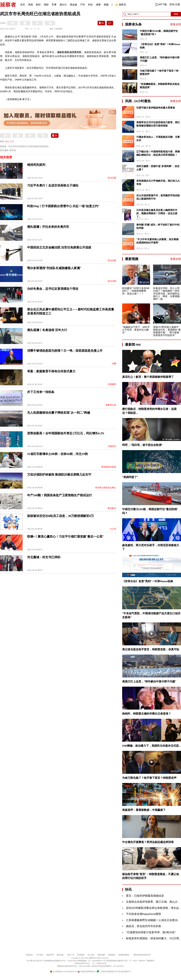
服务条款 (60, 955)
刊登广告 (71, 955)
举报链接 (112, 955)
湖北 (7, 141)
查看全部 (176, 24)
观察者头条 (111, 405)
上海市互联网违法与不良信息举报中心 (114, 972)
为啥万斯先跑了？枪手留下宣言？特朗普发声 (159, 72)
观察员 (121, 5)
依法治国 (112, 178)
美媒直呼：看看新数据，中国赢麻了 (144, 810)
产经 (83, 5)
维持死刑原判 (36, 165)
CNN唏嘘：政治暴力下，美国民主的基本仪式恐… (151, 746)
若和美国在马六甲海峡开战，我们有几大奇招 (158, 182)
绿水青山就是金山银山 (106, 488)
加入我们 (91, 955)
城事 (98, 5)
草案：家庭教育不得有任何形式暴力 (51, 371)
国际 (46, 5)
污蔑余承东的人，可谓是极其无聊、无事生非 (158, 139)
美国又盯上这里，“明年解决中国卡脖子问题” (160, 59)
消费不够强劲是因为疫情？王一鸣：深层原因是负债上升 (65, 351)
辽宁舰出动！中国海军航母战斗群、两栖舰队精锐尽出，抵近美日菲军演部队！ (158, 153)
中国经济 (112, 446)
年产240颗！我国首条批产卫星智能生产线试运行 (60, 495)
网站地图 (101, 955)
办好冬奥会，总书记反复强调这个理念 (53, 289)
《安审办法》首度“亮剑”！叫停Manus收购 (160, 46)
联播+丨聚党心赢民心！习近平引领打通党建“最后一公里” (65, 537)
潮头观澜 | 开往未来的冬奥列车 (48, 227)
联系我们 (30, 955)
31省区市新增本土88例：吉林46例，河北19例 (57, 454)
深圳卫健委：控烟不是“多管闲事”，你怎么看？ (158, 168)
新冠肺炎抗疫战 (109, 467)
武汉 (12, 141)
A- (32, 29)
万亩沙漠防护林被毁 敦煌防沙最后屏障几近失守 (59, 475)
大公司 (113, 529)
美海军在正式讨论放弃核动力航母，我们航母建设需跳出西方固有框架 (158, 124)
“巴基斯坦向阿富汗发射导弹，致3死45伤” (151, 932)
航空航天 (112, 508)
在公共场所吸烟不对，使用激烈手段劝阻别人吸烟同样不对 (158, 197)
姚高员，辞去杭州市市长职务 (144, 926)
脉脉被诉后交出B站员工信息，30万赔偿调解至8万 (60, 516)
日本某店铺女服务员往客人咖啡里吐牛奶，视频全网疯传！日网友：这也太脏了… (157, 213)
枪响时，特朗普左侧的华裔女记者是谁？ (147, 714)
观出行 (63, 5)
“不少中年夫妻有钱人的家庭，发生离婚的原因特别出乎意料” (157, 241)
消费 (114, 364)
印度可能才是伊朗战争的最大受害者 (156, 108)
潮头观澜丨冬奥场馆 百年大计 (47, 330)
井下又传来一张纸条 (41, 392)
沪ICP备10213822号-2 (35, 961)
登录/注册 (175, 4)
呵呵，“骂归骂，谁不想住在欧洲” (142, 445)
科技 (90, 5)
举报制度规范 (124, 955)
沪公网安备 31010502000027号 (63, 972)
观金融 (73, 5)
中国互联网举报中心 (87, 972)
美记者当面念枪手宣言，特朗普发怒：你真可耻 (151, 649)
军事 (54, 5)
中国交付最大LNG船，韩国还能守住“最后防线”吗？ (159, 33)
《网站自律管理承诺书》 (142, 955)
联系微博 (81, 955)
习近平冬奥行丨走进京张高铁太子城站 (53, 185)
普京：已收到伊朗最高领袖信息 (145, 896)
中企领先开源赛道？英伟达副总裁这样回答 (148, 842)
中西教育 (112, 384)
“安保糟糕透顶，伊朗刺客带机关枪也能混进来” (160, 86)
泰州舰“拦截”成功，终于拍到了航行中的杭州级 (158, 226)
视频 (106, 5)
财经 (38, 5)
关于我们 (40, 955)
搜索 (176, 14)
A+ (39, 29)
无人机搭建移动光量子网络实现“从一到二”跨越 (59, 413)
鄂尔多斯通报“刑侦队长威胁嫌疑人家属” (54, 268)
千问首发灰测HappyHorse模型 (144, 914)
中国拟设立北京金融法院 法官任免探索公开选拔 (59, 247)
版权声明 (50, 955)
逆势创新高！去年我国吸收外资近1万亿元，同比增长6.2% (66, 433)
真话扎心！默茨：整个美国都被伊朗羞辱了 (148, 377)
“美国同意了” (130, 477)
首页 (23, 5)
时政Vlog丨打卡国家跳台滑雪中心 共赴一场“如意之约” (63, 206)
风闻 (30, 5)
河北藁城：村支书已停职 (44, 557)
